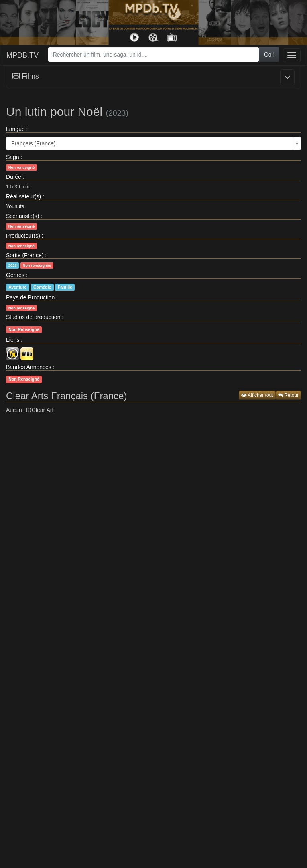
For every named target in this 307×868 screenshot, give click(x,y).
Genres (15, 275)
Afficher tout (257, 395)
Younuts (15, 206)
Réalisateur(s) (23, 196)
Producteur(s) (23, 236)
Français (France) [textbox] (33, 143)
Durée (14, 177)
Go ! (269, 55)
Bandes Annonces (29, 367)
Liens (13, 340)
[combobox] (153, 55)
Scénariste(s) (22, 216)
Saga (13, 157)
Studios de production (33, 317)
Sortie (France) (25, 255)
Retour (288, 395)
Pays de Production (30, 297)
